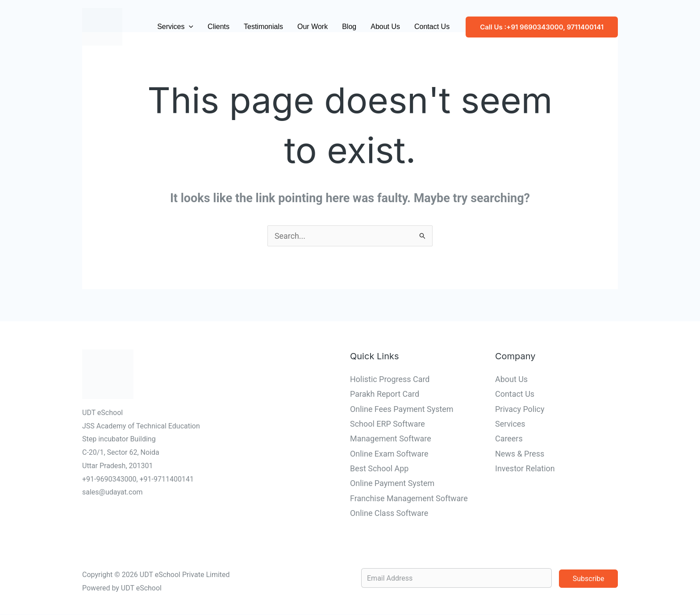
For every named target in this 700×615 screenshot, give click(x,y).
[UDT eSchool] (102, 26)
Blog (349, 27)
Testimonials (263, 27)
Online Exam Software (389, 454)
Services (175, 27)
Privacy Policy (520, 409)
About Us (385, 27)
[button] (189, 27)
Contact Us (432, 27)
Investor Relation (525, 469)
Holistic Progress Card (390, 379)
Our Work (312, 27)
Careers (509, 439)
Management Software (391, 439)
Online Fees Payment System (402, 409)
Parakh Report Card (385, 394)
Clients (219, 27)
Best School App (379, 469)
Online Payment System (392, 484)
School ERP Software (387, 424)
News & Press (520, 454)
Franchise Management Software (409, 498)
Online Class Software (389, 513)
